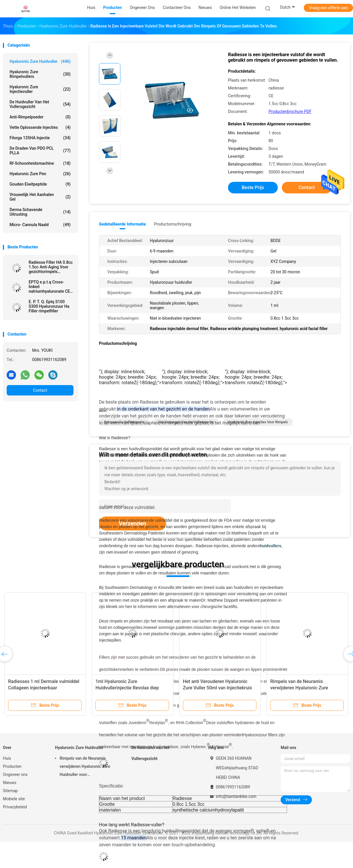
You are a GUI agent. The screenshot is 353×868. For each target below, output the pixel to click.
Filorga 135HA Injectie (40, 138)
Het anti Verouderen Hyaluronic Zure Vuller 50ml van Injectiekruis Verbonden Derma (217, 688)
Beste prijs (253, 187)
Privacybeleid (15, 807)
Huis (7, 758)
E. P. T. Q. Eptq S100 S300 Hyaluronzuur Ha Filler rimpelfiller (49, 306)
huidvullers (271, 546)
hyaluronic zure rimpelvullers (40, 74)
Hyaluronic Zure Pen (40, 174)
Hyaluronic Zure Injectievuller (40, 89)
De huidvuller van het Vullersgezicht (40, 104)
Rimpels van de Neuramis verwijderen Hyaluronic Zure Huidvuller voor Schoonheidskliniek (307, 688)
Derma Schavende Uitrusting (40, 212)
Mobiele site (14, 799)
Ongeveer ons (15, 774)
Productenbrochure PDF (290, 111)
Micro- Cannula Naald (40, 225)
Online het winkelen (238, 8)
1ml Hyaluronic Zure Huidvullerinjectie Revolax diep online (127, 688)
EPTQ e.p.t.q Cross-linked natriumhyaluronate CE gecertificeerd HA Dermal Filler (49, 287)
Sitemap (10, 791)
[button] (193, 377)
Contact (40, 390)
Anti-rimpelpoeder (40, 117)
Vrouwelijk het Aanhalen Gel (40, 197)
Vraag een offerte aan (328, 8)
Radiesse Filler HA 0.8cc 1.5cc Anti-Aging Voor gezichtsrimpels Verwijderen (51, 267)
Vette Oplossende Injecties (40, 127)
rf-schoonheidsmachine (40, 163)
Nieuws (10, 783)
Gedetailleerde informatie (122, 224)
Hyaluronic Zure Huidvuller (40, 61)
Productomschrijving (173, 224)
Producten (12, 766)
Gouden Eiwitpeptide (40, 184)
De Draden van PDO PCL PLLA (40, 151)
